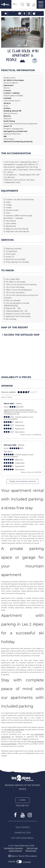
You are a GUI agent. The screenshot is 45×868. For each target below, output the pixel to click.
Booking (13, 13)
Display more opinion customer (22, 481)
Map (22, 13)
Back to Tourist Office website (24, 856)
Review (32, 13)
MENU (41, 2)
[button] (28, 4)
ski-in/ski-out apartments (14, 730)
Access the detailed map (22, 335)
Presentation (18, 13)
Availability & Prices (27, 13)
